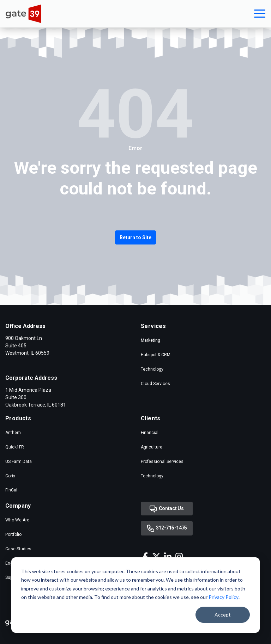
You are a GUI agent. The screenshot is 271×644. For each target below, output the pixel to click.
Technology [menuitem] (152, 369)
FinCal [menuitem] (11, 490)
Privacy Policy (224, 597)
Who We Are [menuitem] (17, 520)
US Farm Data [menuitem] (19, 462)
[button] (260, 14)
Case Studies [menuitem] (18, 549)
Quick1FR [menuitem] (15, 447)
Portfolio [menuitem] (13, 534)
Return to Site (135, 237)
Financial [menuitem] (150, 433)
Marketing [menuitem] (150, 340)
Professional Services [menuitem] (162, 462)
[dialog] (135, 595)
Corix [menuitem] (10, 476)
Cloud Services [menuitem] (155, 384)
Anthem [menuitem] (13, 433)
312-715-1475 (167, 528)
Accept (223, 615)
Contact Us (167, 509)
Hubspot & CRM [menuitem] (156, 355)
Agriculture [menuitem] (152, 447)
